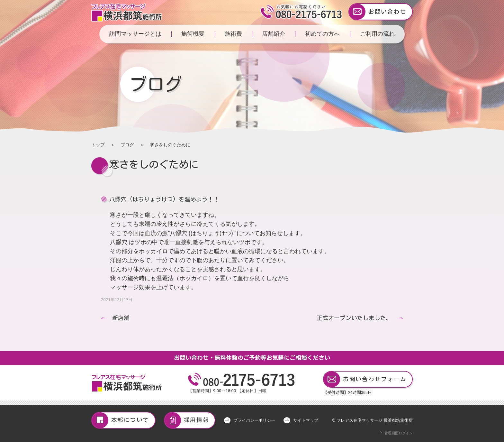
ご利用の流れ (377, 34)
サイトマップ (306, 420)
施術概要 (193, 34)
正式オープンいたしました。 (354, 318)
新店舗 (121, 318)
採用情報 (187, 420)
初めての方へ (322, 34)
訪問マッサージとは (135, 34)
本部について (121, 420)
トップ (98, 145)
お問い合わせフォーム (365, 379)
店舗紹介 (274, 34)
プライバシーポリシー (254, 420)
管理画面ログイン (399, 433)
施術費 (233, 34)
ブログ (127, 145)
